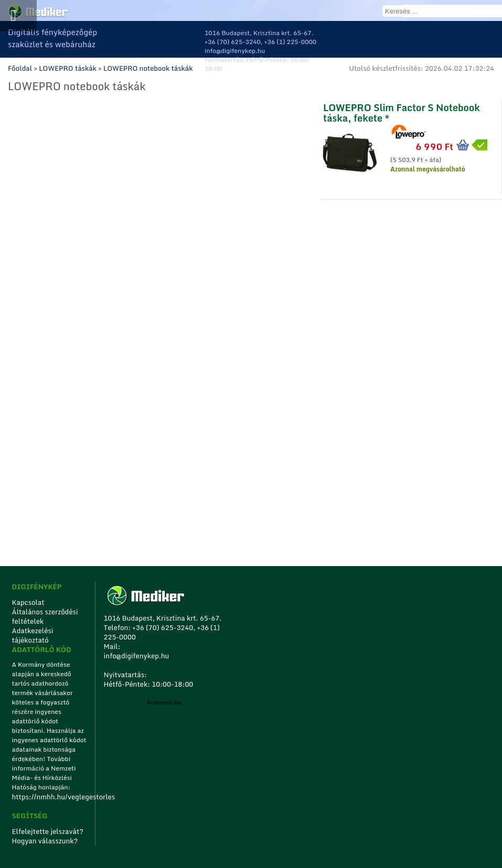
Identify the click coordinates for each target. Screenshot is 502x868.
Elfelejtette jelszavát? (48, 831)
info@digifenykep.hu (235, 51)
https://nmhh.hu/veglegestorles (50, 797)
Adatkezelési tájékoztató (33, 635)
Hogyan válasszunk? (45, 841)
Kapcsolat (28, 602)
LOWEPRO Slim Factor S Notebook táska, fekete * (402, 111)
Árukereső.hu (164, 702)
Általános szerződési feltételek (45, 616)
